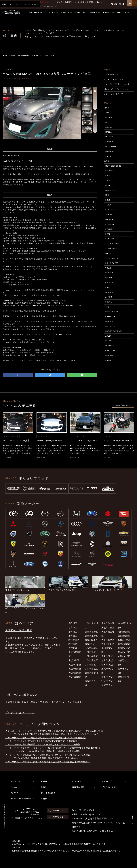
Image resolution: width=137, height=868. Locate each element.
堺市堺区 (73, 623)
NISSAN (109, 127)
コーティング (15, 781)
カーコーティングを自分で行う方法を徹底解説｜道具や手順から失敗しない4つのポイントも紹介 (52, 734)
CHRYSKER (110, 351)
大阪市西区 (90, 665)
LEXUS (108, 122)
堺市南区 (73, 644)
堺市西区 (73, 636)
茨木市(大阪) (124, 652)
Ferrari (108, 185)
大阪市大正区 (108, 628)
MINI (107, 195)
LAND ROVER (111, 210)
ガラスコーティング (11, 79)
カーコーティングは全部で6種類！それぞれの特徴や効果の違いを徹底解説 (41, 741)
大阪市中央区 (75, 665)
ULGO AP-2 (27, 79)
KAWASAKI (110, 239)
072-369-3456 (58, 811)
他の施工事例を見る (123, 405)
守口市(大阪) (107, 681)
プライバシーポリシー (110, 787)
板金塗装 (44, 781)
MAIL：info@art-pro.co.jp (86, 814)
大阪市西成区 (91, 669)
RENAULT (110, 341)
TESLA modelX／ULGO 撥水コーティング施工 (18, 441)
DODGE (109, 302)
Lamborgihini (111, 190)
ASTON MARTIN (112, 244)
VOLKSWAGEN (112, 258)
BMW (108, 176)
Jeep (107, 307)
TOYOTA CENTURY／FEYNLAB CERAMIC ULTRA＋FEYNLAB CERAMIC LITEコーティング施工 (85, 441)
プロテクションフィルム (20, 713)
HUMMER (109, 355)
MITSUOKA (110, 137)
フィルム (14, 787)
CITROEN (110, 273)
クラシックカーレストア (114, 94)
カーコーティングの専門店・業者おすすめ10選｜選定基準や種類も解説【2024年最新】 (47, 762)
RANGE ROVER (112, 312)
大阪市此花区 (91, 648)
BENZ (108, 200)
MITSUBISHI (111, 147)
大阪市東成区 (75, 673)
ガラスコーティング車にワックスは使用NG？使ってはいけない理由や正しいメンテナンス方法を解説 (54, 731)
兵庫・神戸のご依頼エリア (21, 695)
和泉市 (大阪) (124, 640)
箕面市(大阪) (124, 644)
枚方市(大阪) (124, 648)
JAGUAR (109, 215)
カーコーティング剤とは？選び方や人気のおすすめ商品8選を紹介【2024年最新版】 (46, 738)
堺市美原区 (74, 640)
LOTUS (108, 254)
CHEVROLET (111, 317)
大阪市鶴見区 (108, 640)
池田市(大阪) (107, 660)
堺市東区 (73, 632)
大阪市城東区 (91, 640)
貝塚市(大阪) (107, 685)
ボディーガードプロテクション (116, 89)
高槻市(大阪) (107, 677)
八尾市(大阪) (124, 656)
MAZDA (109, 132)
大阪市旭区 (74, 660)
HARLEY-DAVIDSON (114, 331)
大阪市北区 (90, 644)
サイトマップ (107, 781)
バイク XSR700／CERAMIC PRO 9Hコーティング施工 (119, 441)
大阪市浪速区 (91, 660)
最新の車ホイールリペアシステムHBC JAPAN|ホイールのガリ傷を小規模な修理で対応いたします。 (60, 844)
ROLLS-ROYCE (112, 263)
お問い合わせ (58, 817)
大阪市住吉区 (108, 623)
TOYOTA (109, 113)
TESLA (108, 205)
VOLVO (108, 268)
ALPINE (109, 297)
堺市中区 (73, 628)
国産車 (107, 108)
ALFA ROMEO (111, 249)
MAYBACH (110, 292)
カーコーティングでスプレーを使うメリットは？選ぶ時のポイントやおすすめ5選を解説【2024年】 (53, 748)
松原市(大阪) (124, 632)
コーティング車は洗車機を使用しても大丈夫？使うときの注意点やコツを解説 (43, 744)
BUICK (108, 360)
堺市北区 (73, 648)
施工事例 (68, 2)
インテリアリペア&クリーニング (117, 84)
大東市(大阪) (124, 636)
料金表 (60, 2)
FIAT (107, 287)
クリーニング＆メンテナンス (21, 799)
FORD (108, 234)
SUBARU (109, 142)
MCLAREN (110, 346)
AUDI (108, 181)
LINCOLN (109, 321)
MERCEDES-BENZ (113, 166)
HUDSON (109, 278)
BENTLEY (110, 229)
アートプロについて (48, 793)
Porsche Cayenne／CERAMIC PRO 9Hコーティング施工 (52, 441)
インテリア (14, 793)
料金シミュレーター (47, 2)
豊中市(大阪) (107, 656)
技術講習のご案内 (94, 2)
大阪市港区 (90, 652)
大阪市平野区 (91, 632)
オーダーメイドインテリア (115, 79)
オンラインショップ (48, 6)
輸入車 (107, 161)
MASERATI (110, 219)
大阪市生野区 (91, 636)
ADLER (108, 336)
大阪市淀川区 (108, 644)
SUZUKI (109, 156)
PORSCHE (110, 171)
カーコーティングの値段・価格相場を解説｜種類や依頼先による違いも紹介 (42, 758)
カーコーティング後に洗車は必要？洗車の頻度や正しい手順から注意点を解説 (43, 751)
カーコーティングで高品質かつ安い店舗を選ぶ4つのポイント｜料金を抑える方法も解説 (48, 755)
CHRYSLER (110, 326)
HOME (5, 55)
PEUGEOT (110, 224)
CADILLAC (110, 283)
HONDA (109, 117)
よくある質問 (79, 2)
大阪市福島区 (75, 669)
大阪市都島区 (91, 656)
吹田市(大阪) (107, 665)
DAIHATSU (110, 152)
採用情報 (44, 799)
